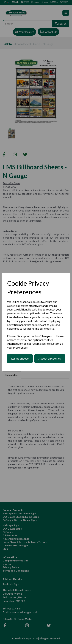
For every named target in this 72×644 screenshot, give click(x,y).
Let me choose (20, 358)
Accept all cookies (50, 358)
